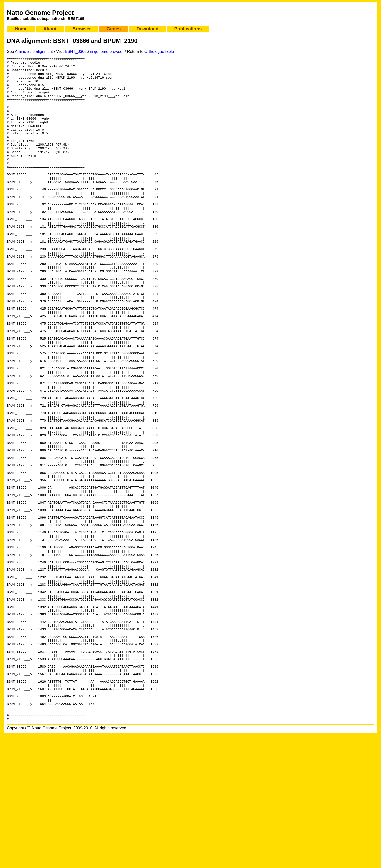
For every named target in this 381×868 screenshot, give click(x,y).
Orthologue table (159, 52)
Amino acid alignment (34, 52)
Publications (188, 29)
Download (147, 29)
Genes (114, 29)
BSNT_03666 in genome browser (94, 52)
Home (21, 29)
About (50, 29)
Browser (82, 29)
